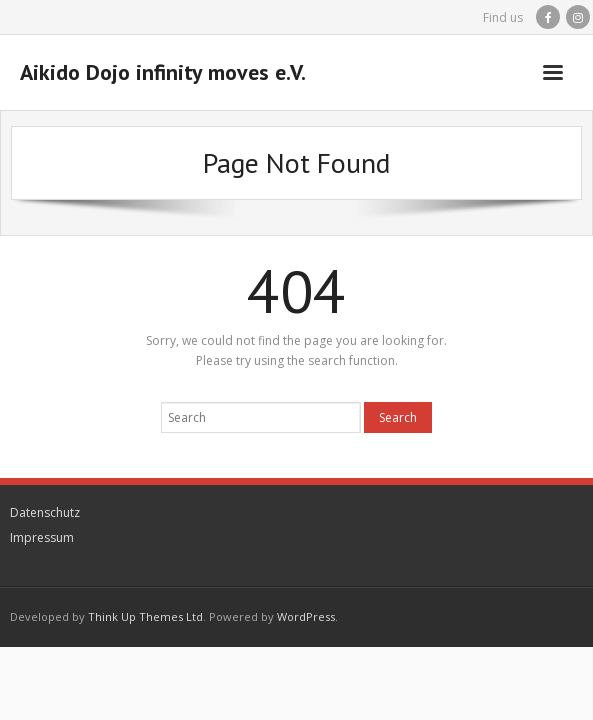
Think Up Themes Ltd (145, 616)
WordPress (306, 616)
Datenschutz (45, 512)
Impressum (42, 537)
